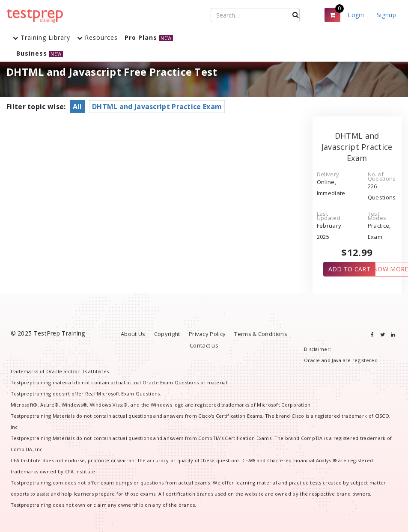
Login (356, 15)
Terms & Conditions (261, 334)
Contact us (204, 345)
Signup (386, 15)
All (77, 107)
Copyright (167, 334)
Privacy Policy (207, 334)
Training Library (42, 37)
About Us (133, 334)
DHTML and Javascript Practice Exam (157, 107)
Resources (97, 37)
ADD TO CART (349, 269)
